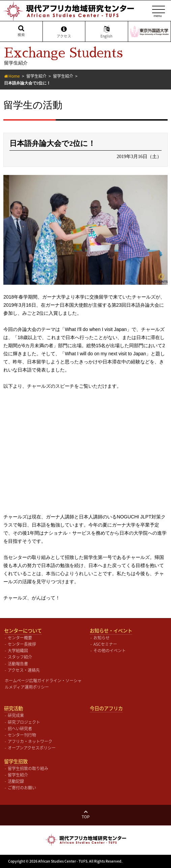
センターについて (23, 631)
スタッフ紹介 (20, 657)
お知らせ (102, 638)
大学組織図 (18, 650)
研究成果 (16, 715)
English (107, 32)
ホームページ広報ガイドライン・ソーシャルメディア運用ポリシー (43, 684)
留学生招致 (16, 761)
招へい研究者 (20, 729)
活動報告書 (18, 664)
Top (86, 817)
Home (14, 76)
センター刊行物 (22, 735)
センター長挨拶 (22, 644)
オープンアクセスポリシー (32, 748)
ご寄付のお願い (22, 788)
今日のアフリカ (106, 708)
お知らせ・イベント (111, 631)
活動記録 (16, 781)
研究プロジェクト (24, 722)
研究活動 (13, 708)
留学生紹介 (36, 76)
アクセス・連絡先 (24, 670)
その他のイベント (110, 650)
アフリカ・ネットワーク (30, 741)
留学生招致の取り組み (28, 768)
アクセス (64, 32)
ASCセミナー (105, 644)
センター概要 (20, 638)
